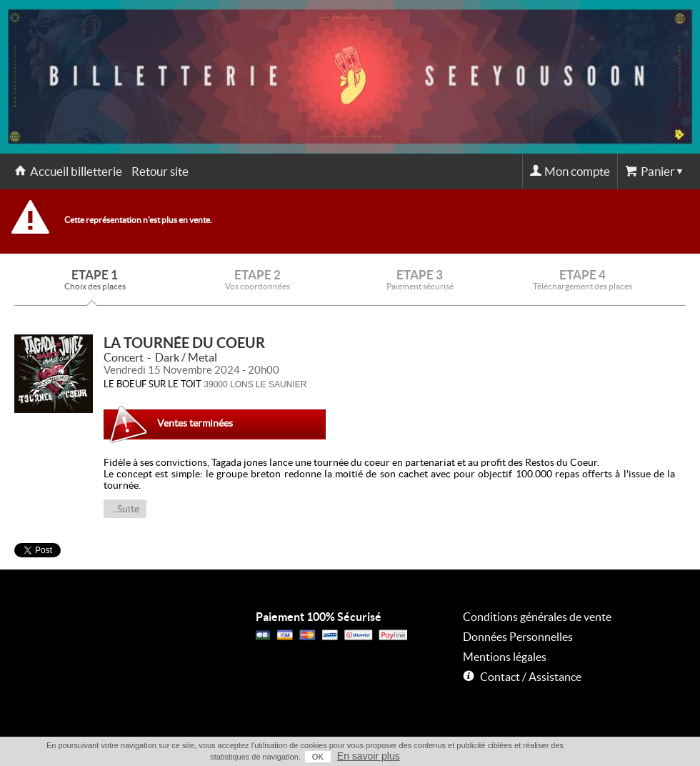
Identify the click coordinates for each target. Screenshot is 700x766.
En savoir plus (369, 756)
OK (318, 757)
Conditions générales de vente (537, 617)
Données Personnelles (518, 637)
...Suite (125, 509)
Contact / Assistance (531, 677)
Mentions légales (505, 657)
